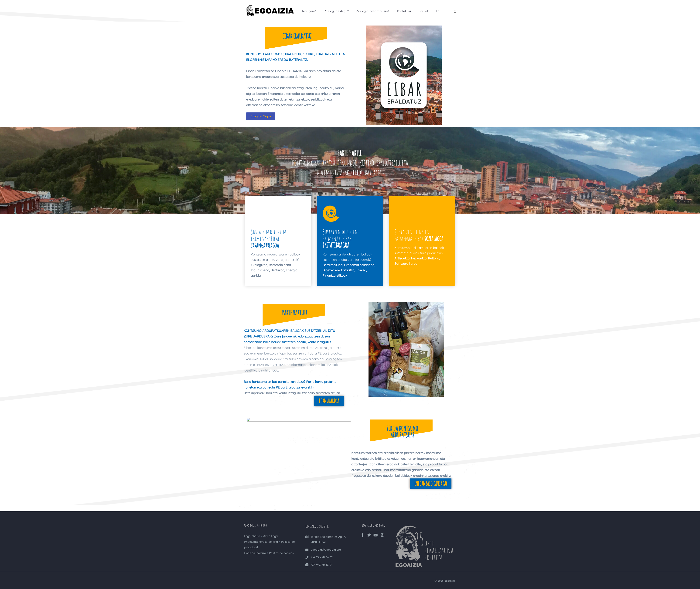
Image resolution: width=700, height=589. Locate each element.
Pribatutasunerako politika (260, 542)
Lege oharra (251, 536)
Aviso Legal (268, 536)
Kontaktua (404, 11)
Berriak (423, 11)
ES (438, 11)
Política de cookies (279, 553)
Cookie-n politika (255, 553)
